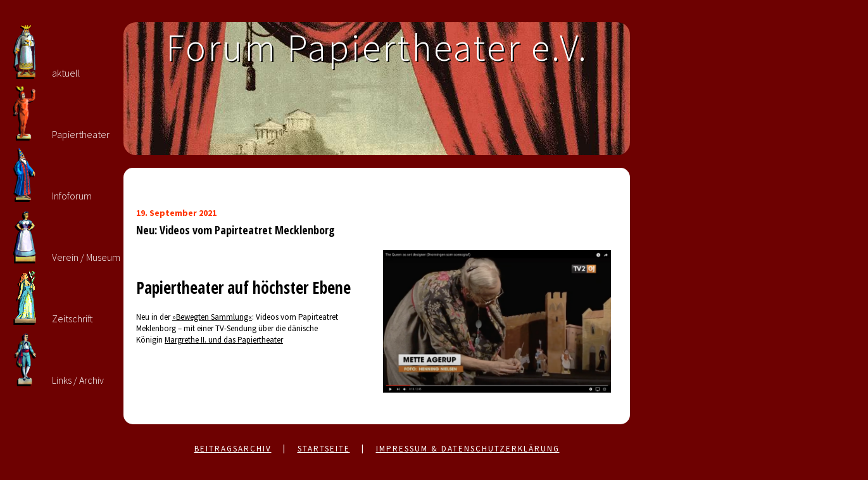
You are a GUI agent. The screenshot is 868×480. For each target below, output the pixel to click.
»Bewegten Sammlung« (212, 317)
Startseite (324, 449)
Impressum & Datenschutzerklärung (468, 449)
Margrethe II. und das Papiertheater (224, 340)
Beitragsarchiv (233, 449)
